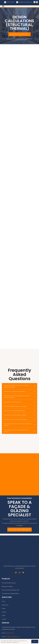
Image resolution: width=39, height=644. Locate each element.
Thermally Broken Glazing (9, 583)
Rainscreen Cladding (7, 586)
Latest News (5, 605)
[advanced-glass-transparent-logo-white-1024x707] (5, 3)
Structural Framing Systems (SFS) (11, 590)
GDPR (4, 616)
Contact (4, 619)
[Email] (23, 573)
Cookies (4, 612)
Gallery (4, 608)
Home (3, 601)
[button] (19, 6)
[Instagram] (35, 2)
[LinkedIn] (37, 2)
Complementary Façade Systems (10, 593)
